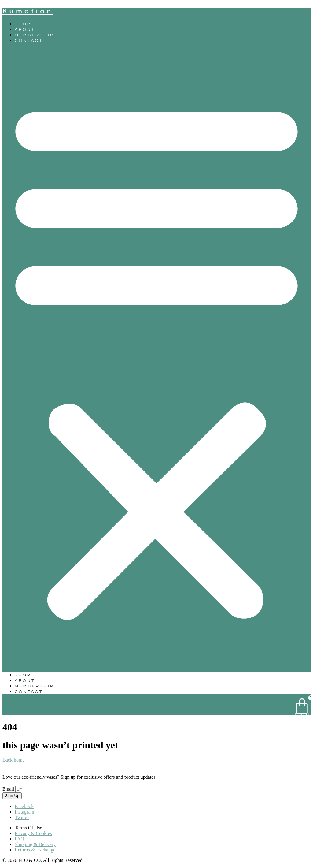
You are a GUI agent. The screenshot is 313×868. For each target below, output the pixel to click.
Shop (23, 24)
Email (9, 789)
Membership (34, 35)
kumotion (28, 11)
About (25, 30)
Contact (29, 41)
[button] (156, 358)
